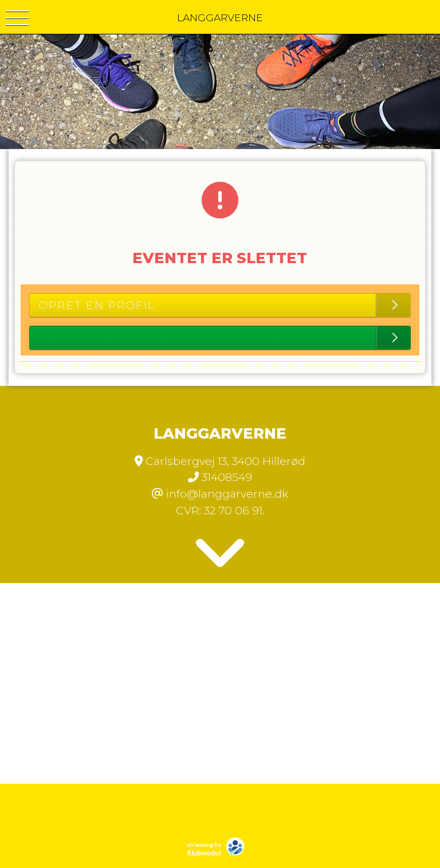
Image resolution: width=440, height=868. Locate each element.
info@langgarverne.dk (227, 494)
